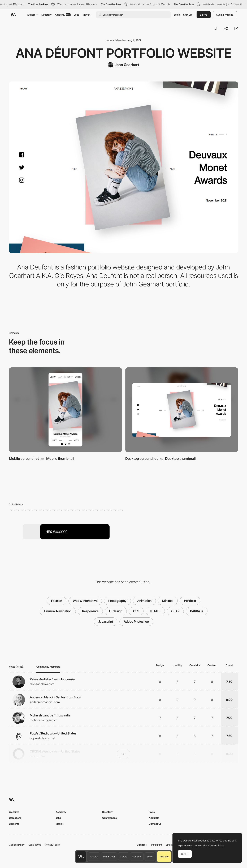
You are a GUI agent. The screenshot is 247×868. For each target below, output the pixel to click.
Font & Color (109, 857)
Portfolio (190, 601)
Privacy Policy (53, 845)
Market (86, 15)
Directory (46, 15)
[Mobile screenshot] (65, 410)
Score (150, 857)
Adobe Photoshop (136, 622)
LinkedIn (170, 845)
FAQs (152, 812)
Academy (63, 15)
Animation (144, 601)
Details (124, 857)
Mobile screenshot (24, 459)
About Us (154, 818)
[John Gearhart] (123, 65)
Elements (137, 857)
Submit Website (225, 15)
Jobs (77, 15)
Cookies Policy (17, 845)
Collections (15, 818)
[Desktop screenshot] (182, 410)
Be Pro (204, 15)
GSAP (175, 611)
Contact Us (155, 824)
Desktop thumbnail (180, 459)
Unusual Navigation (58, 611)
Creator (94, 857)
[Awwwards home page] (81, 857)
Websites (14, 812)
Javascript (106, 622)
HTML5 (155, 611)
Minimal (168, 601)
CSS (136, 611)
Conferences (109, 818)
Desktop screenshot (142, 459)
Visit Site (164, 857)
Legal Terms (35, 845)
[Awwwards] (13, 15)
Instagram (157, 845)
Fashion (57, 601)
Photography (117, 601)
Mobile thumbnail (60, 459)
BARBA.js (197, 611)
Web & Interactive (85, 601)
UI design (116, 611)
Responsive (90, 611)
